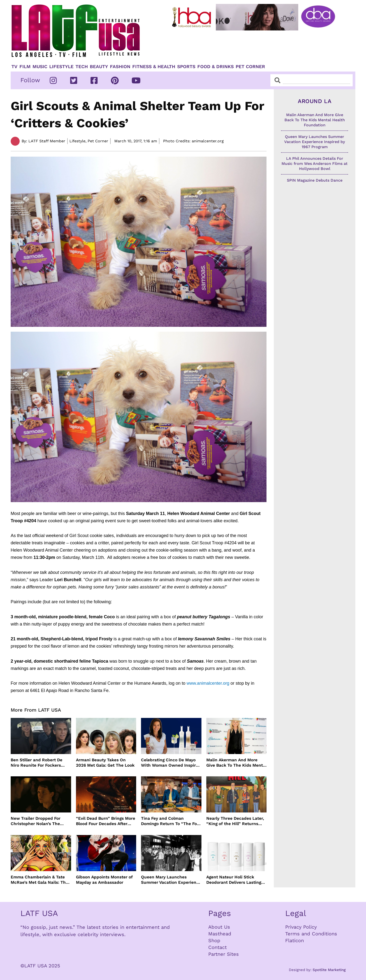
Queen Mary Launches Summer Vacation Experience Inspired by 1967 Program (171, 880)
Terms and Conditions (311, 934)
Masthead (220, 934)
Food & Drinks (216, 67)
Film (25, 67)
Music (40, 67)
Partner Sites (224, 954)
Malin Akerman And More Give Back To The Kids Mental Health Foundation (236, 763)
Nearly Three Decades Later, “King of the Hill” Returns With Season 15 (235, 821)
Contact (217, 947)
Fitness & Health (154, 67)
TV (14, 67)
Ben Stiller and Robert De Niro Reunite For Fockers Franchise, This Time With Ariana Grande (37, 763)
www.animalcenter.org (208, 683)
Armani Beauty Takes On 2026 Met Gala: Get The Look (105, 763)
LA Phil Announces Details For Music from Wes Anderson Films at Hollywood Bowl (315, 164)
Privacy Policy (301, 927)
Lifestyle (61, 67)
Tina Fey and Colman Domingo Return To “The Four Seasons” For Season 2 (171, 821)
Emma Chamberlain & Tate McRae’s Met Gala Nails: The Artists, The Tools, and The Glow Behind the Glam (39, 880)
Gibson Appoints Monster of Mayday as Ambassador (104, 880)
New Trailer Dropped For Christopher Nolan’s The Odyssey (36, 821)
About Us (219, 927)
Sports (186, 67)
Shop (214, 940)
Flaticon (295, 940)
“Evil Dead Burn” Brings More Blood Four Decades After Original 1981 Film (106, 821)
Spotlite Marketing (329, 970)
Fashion (120, 67)
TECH (82, 67)
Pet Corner (250, 67)
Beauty (99, 67)
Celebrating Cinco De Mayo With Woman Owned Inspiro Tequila (170, 763)
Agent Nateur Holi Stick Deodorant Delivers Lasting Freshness (234, 880)
